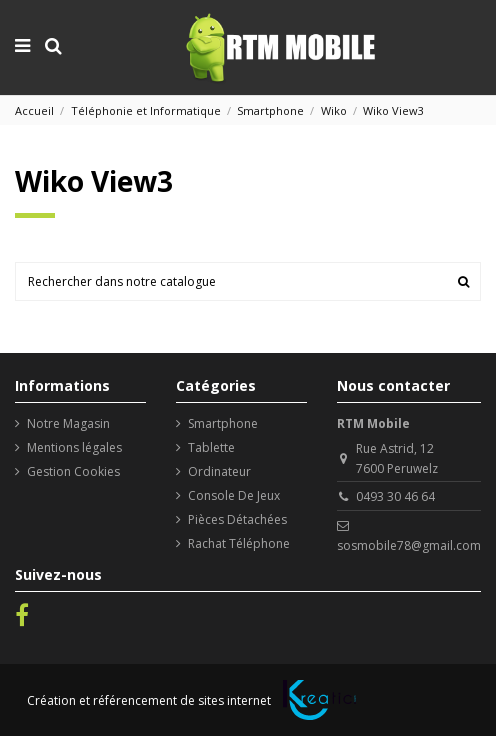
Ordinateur (219, 471)
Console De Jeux (234, 495)
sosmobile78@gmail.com (409, 545)
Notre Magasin (68, 423)
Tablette (211, 447)
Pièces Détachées (237, 519)
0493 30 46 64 (395, 496)
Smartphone (223, 423)
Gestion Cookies (73, 471)
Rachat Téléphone (239, 543)
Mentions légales (74, 447)
